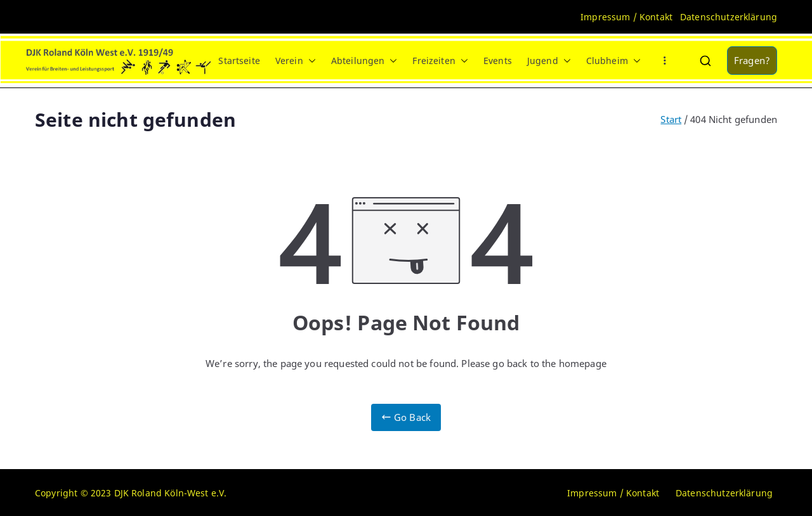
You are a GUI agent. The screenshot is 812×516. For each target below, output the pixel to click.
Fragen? (752, 60)
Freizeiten (440, 61)
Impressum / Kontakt (626, 17)
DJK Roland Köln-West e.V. (171, 493)
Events (498, 61)
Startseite (239, 61)
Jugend (549, 61)
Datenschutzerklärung (729, 17)
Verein (296, 61)
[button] (310, 61)
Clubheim (613, 61)
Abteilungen (364, 61)
